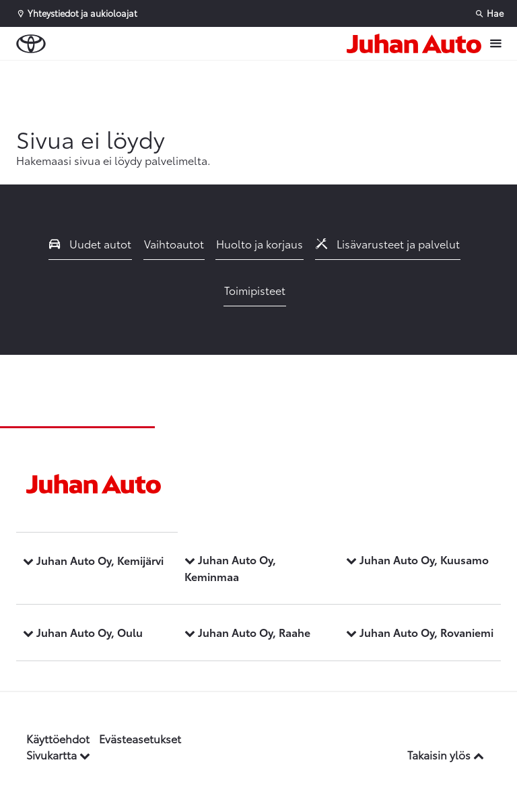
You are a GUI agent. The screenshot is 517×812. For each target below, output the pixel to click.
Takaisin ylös (446, 754)
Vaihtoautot (174, 243)
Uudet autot (90, 243)
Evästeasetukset (140, 738)
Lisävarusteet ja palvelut (388, 243)
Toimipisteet (255, 290)
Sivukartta (58, 754)
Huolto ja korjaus (260, 243)
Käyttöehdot (58, 738)
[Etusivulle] (414, 43)
